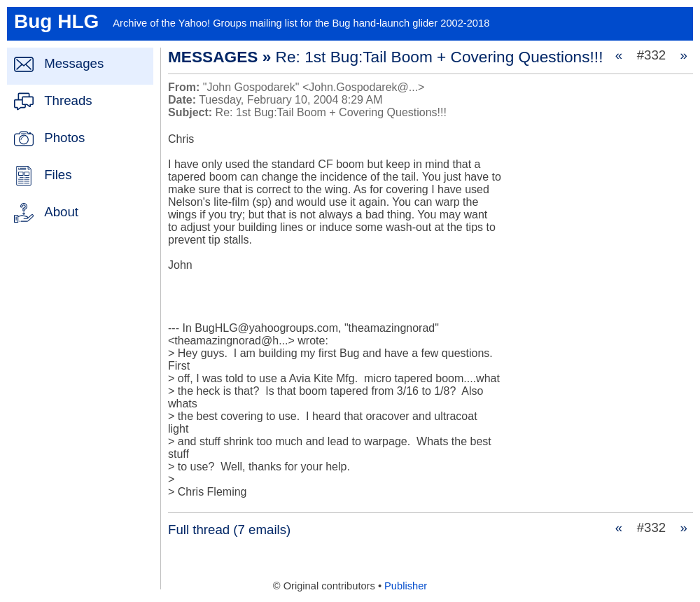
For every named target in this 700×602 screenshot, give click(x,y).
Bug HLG (56, 21)
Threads (68, 100)
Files (58, 175)
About (61, 212)
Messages (74, 63)
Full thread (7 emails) (229, 530)
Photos (64, 138)
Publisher (406, 586)
